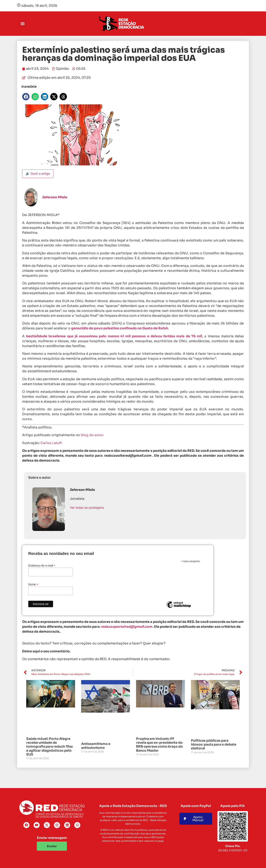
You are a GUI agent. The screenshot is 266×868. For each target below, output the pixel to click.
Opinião (62, 69)
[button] (22, 24)
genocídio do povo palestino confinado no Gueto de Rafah (120, 328)
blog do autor (92, 435)
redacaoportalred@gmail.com (126, 627)
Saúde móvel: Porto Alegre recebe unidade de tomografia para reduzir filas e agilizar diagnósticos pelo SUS (50, 747)
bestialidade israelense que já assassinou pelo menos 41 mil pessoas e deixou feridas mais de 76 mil (114, 336)
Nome (33, 584)
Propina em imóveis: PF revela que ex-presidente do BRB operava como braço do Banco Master (159, 745)
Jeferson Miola (55, 197)
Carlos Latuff (51, 443)
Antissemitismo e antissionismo (96, 746)
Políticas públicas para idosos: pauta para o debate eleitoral (214, 744)
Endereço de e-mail (42, 565)
